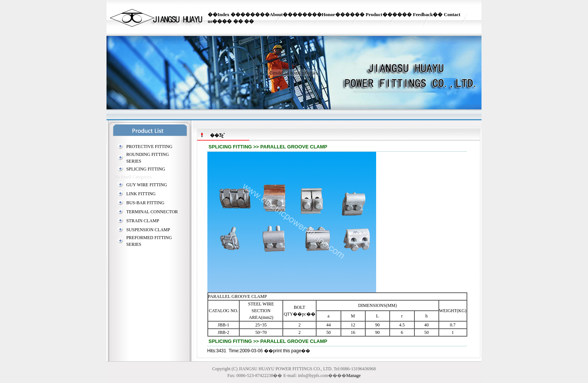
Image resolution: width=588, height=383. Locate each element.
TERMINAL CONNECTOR (152, 212)
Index (223, 14)
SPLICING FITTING (146, 169)
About (276, 14)
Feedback (423, 14)
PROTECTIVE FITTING (149, 147)
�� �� (243, 21)
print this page (287, 351)
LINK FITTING (141, 194)
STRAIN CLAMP (143, 221)
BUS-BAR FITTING (145, 203)
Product (374, 14)
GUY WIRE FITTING (147, 185)
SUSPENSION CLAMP (148, 230)
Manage (353, 376)
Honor (328, 14)
